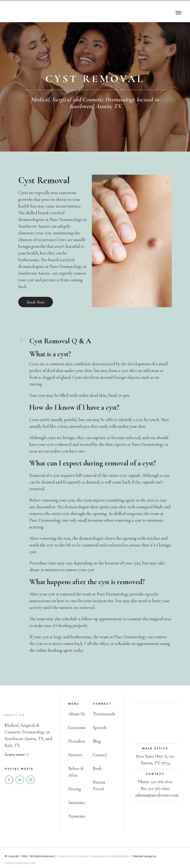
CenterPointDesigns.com (20, 863)
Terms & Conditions (90, 856)
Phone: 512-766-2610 (155, 782)
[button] (178, 12)
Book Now (28, 302)
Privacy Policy (66, 856)
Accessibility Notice (118, 856)
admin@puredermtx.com (157, 795)
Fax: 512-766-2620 (155, 788)
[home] (25, 12)
